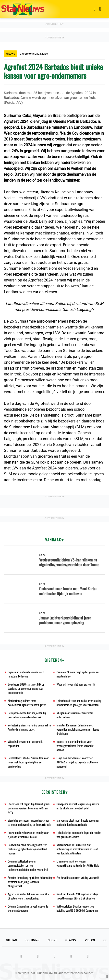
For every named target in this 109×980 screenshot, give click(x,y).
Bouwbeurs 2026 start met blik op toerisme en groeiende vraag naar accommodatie (26, 688)
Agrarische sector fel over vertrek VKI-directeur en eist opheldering (29, 896)
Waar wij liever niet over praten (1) (76, 684)
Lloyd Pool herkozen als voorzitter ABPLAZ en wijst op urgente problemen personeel (77, 762)
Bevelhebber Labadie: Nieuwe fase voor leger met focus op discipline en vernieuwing (28, 762)
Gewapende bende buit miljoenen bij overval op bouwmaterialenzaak (27, 715)
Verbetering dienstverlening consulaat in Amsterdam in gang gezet (29, 727)
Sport (52, 940)
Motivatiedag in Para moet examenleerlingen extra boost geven (27, 703)
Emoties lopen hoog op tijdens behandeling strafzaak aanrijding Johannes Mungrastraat (30, 882)
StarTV (71, 940)
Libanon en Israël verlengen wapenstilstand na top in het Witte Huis (78, 863)
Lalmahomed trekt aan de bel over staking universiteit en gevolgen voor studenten (79, 703)
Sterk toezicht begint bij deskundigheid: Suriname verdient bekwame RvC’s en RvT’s (29, 808)
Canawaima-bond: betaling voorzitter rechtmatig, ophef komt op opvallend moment (27, 849)
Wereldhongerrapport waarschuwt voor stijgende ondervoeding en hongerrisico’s (29, 822)
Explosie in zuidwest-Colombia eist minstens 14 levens (26, 674)
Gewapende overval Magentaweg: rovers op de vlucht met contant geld (78, 806)
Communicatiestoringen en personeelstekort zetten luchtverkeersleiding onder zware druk (28, 865)
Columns (32, 940)
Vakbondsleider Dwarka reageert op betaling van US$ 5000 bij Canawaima (77, 908)
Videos (90, 940)
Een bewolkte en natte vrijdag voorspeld (78, 878)
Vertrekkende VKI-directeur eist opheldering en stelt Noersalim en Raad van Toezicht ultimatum (77, 849)
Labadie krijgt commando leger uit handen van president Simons (79, 835)
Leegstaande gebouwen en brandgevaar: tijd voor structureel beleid (29, 835)
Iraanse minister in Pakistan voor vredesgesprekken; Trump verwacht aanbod (75, 746)
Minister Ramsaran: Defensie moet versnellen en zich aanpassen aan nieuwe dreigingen (78, 729)
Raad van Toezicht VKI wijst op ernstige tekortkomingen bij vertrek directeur (77, 896)
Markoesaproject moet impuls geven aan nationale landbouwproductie (78, 822)
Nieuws (11, 940)
